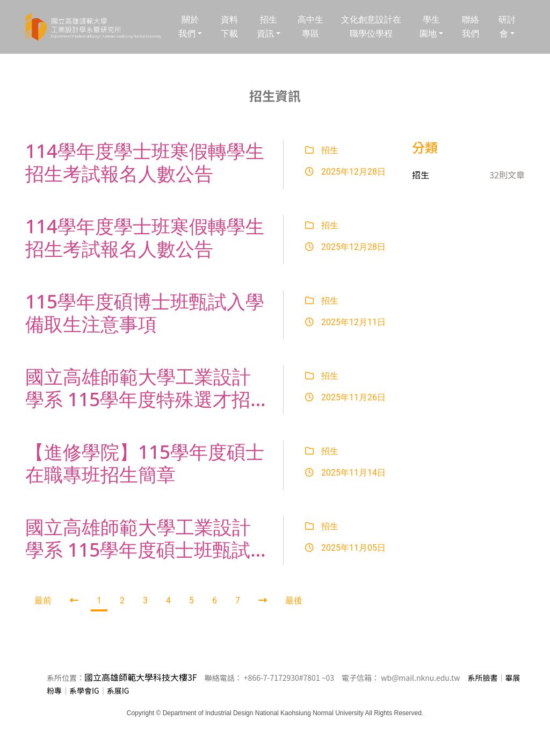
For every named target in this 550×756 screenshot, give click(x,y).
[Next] (263, 601)
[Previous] (74, 601)
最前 (43, 600)
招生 (322, 150)
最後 (294, 600)
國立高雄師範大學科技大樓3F (141, 677)
